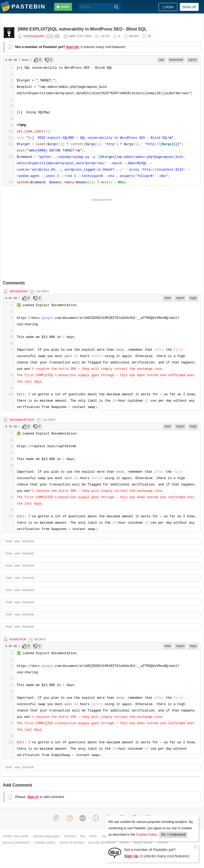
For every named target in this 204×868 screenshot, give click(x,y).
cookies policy (45, 842)
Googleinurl (34, 36)
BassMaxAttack (22, 420)
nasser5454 (19, 291)
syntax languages (46, 836)
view (168, 298)
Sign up (189, 7)
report (192, 60)
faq (83, 836)
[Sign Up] (115, 852)
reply (193, 298)
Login (168, 7)
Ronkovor (18, 639)
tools (93, 836)
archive (70, 836)
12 (149, 36)
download (176, 60)
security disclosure (102, 842)
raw (161, 60)
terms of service (72, 842)
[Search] (116, 7)
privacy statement (16, 842)
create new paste (16, 836)
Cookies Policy (146, 835)
